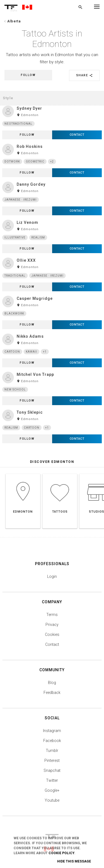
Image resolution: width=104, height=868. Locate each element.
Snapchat (52, 770)
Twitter (52, 780)
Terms (52, 615)
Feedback (52, 693)
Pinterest (52, 761)
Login (52, 576)
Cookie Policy (61, 853)
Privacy (52, 625)
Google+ (52, 790)
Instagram (52, 731)
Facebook (52, 741)
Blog (52, 683)
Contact (52, 644)
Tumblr (52, 751)
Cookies (52, 634)
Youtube (52, 800)
